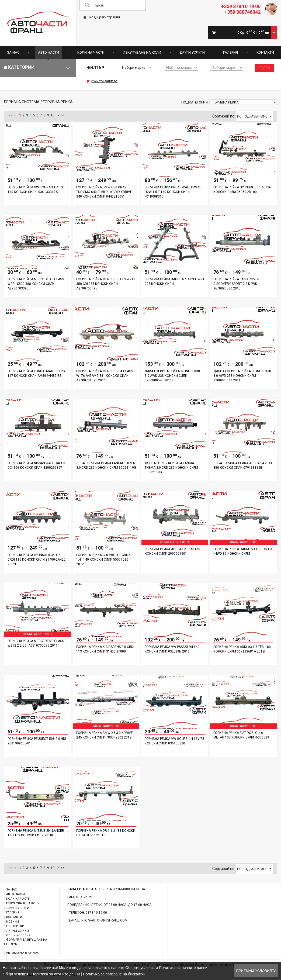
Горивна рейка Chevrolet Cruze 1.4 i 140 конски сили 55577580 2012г (104, 560)
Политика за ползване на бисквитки (114, 974)
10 (53, 115)
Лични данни (18, 931)
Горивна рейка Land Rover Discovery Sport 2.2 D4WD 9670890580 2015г (236, 284)
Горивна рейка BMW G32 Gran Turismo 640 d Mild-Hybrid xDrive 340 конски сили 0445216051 (104, 192)
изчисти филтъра (102, 81)
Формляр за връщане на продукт (26, 942)
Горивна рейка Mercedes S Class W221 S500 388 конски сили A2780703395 (36, 284)
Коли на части (91, 52)
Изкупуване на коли (142, 52)
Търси (264, 68)
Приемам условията (256, 971)
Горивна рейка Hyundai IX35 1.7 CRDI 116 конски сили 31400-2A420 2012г (37, 560)
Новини (13, 922)
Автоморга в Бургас (23, 953)
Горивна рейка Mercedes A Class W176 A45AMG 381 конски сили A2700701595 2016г (105, 376)
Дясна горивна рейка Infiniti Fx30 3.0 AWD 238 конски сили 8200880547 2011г (242, 376)
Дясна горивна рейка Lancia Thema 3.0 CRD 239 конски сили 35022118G (171, 468)
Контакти (265, 52)
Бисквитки (15, 926)
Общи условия (18, 935)
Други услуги (192, 52)
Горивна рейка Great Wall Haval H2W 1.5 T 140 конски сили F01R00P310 (173, 192)
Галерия (230, 52)
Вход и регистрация (102, 17)
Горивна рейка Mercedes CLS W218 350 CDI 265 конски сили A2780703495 (106, 284)
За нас (13, 52)
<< (11, 115)
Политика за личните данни (55, 974)
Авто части (48, 52)
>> (63, 115)
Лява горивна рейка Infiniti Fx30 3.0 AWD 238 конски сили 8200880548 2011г (172, 376)
